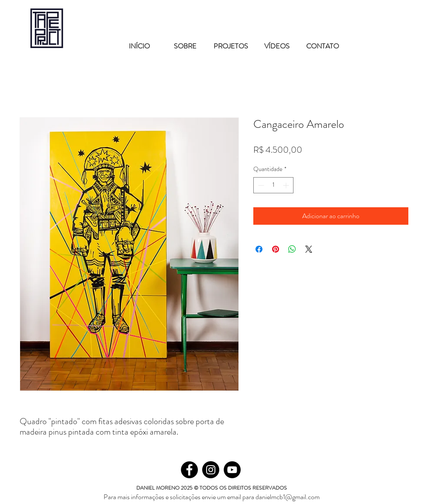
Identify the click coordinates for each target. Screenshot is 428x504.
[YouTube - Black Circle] (232, 470)
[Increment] (287, 185)
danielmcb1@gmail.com (288, 497)
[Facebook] (189, 470)
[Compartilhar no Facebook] (259, 249)
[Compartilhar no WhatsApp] (292, 249)
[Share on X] (309, 249)
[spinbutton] (273, 185)
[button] (231, 42)
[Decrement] (260, 185)
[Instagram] (211, 470)
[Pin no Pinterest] (276, 249)
